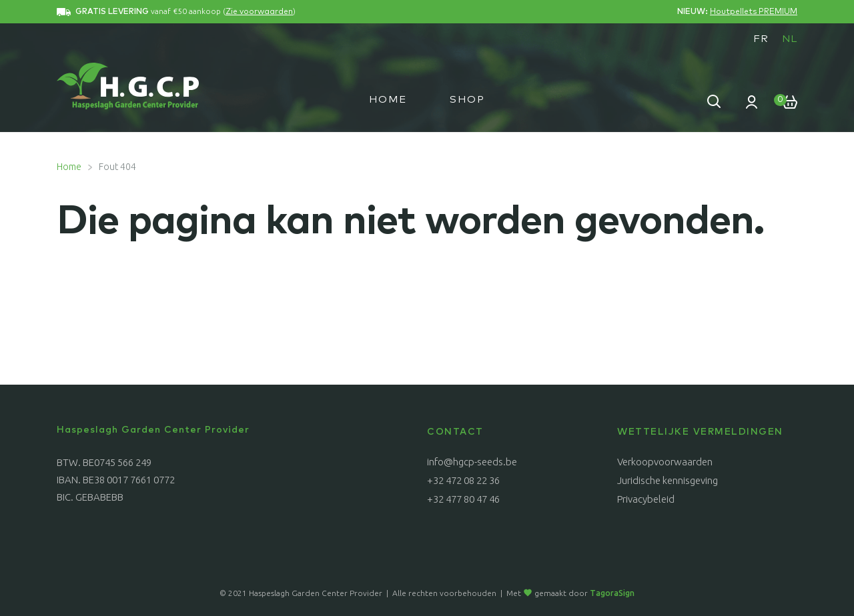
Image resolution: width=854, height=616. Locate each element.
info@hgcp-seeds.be (472, 462)
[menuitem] (761, 39)
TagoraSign (612, 593)
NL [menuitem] (790, 39)
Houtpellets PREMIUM (754, 12)
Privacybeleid (646, 499)
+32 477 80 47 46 (463, 499)
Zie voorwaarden (259, 12)
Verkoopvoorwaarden (665, 462)
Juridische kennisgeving (668, 480)
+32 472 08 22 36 (463, 480)
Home (388, 100)
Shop (467, 100)
